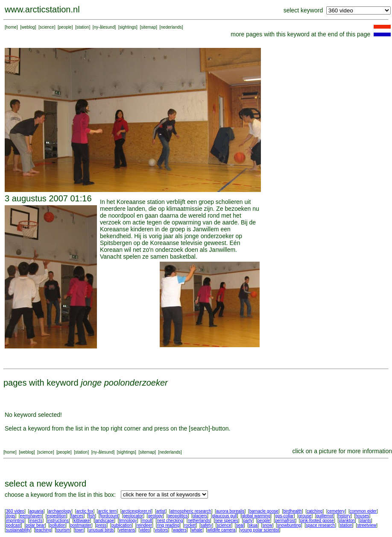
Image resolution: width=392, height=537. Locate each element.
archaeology (60, 511)
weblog (28, 27)
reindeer (145, 525)
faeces (77, 516)
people (65, 27)
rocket (190, 525)
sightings (128, 27)
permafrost (285, 521)
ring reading (168, 525)
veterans (127, 530)
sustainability (18, 530)
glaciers (200, 516)
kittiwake (82, 521)
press (101, 525)
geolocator (133, 516)
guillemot (325, 516)
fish (92, 516)
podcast (13, 525)
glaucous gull (224, 516)
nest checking (170, 521)
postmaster (80, 525)
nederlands (171, 27)
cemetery (336, 511)
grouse (305, 516)
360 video (15, 511)
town (79, 530)
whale (197, 530)
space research (320, 525)
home (11, 27)
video (145, 530)
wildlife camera (221, 530)
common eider (363, 511)
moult (147, 521)
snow (267, 525)
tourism (63, 530)
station (83, 27)
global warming (256, 516)
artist (161, 511)
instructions (58, 521)
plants (365, 521)
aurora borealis (230, 511)
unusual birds (101, 530)
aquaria (36, 511)
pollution (57, 525)
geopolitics (177, 516)
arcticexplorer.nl (137, 511)
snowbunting (289, 525)
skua (253, 525)
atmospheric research (191, 511)
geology (155, 516)
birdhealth (293, 511)
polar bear (35, 525)
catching (314, 511)
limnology (128, 521)
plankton (347, 521)
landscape (105, 521)
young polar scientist (260, 530)
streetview (367, 525)
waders (180, 530)
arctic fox (85, 511)
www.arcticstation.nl (42, 9)
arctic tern (108, 511)
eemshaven (31, 516)
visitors (161, 530)
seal (240, 525)
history (344, 516)
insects (36, 521)
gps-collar (284, 516)
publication (122, 525)
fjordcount (109, 516)
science (47, 27)
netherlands (199, 521)
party (248, 521)
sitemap (148, 27)
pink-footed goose (317, 521)
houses (362, 516)
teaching (43, 530)
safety (206, 525)
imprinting (15, 521)
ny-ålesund (104, 27)
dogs (11, 516)
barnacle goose (264, 511)
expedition (56, 516)
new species (227, 521)
